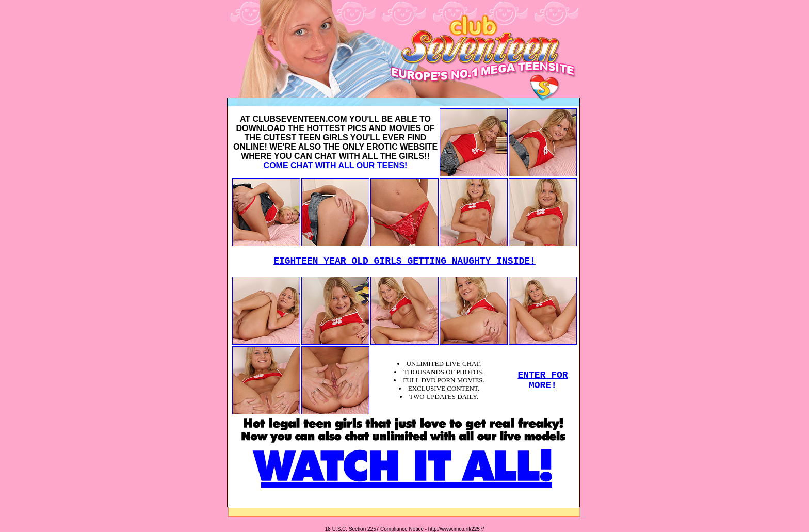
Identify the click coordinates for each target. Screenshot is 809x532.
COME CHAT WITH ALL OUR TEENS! (336, 165)
